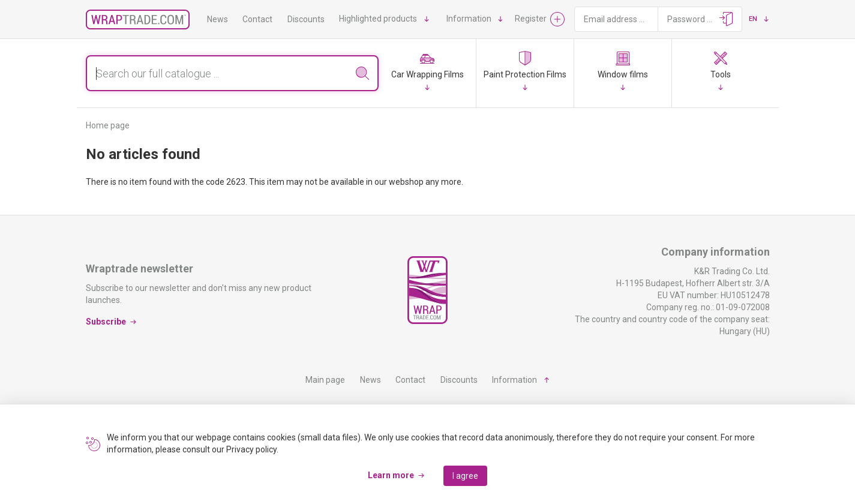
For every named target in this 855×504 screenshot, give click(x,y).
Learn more (391, 475)
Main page (325, 380)
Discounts (306, 19)
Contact (257, 19)
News (217, 19)
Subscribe (106, 322)
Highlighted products (378, 19)
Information (469, 19)
